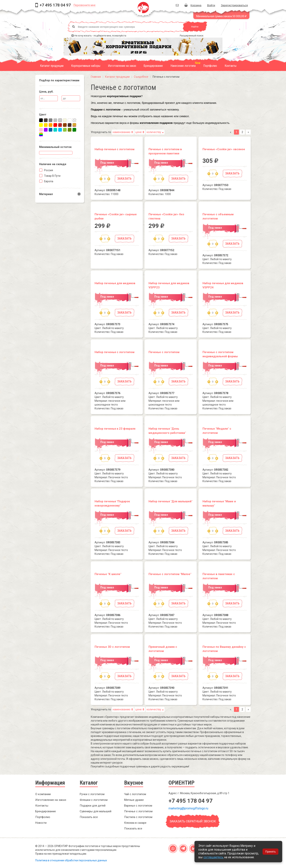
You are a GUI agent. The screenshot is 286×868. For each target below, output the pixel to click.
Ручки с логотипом (92, 794)
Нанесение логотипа (183, 66)
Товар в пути (52, 176)
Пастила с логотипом (138, 817)
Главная (96, 77)
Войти (211, 5)
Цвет (43, 115)
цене (139, 132)
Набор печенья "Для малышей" (170, 501)
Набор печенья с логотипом (114, 149)
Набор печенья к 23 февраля (115, 429)
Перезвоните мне (85, 5)
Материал (46, 194)
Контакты (231, 66)
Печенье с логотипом (164, 352)
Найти (195, 27)
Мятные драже (134, 800)
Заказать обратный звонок (193, 821)
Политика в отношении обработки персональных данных (71, 860)
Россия (48, 170)
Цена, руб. (46, 92)
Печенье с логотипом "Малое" (170, 574)
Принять (270, 852)
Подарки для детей (93, 806)
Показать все (89, 817)
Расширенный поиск (192, 36)
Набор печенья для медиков (115, 283)
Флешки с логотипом (94, 800)
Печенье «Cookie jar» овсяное (224, 149)
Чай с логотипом (135, 794)
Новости (41, 823)
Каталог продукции (52, 66)
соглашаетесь (214, 857)
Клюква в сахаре (135, 823)
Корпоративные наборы (86, 66)
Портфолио (210, 66)
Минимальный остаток (55, 147)
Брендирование (153, 66)
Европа (48, 181)
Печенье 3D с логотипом (112, 647)
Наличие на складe (53, 164)
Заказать (124, 179)
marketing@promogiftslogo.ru (188, 808)
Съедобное (141, 77)
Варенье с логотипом (138, 806)
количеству (154, 132)
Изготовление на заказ (122, 66)
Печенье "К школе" (108, 574)
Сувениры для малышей (96, 811)
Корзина (193, 5)
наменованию (122, 132)
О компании (43, 794)
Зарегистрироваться (234, 5)
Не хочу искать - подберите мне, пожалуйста (100, 36)
